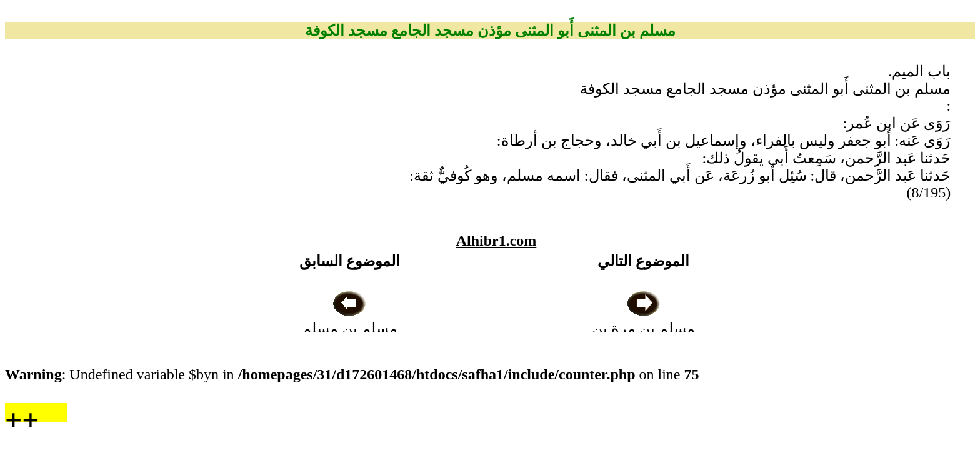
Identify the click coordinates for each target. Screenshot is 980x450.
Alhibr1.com (497, 241)
